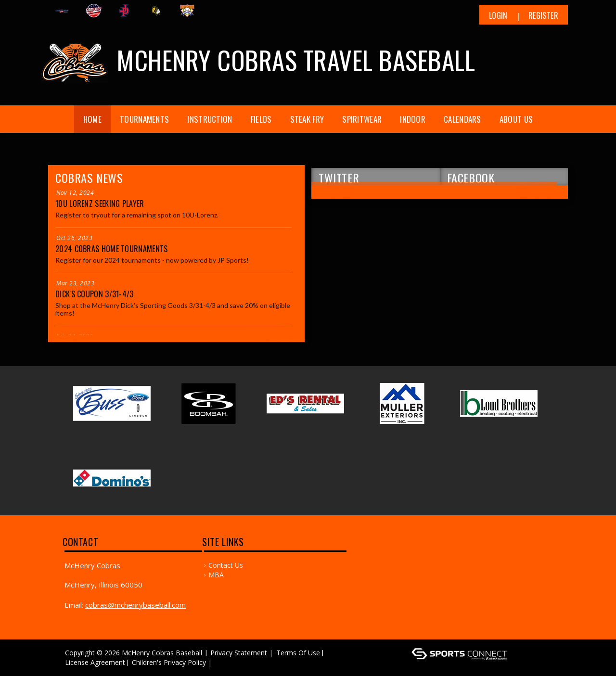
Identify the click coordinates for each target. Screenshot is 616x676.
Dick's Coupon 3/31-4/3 (95, 294)
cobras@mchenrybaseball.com (135, 605)
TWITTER (339, 177)
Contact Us (226, 565)
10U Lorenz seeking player (100, 204)
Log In (228, 662)
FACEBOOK (471, 177)
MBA (216, 575)
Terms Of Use (298, 653)
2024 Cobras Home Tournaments (111, 249)
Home (92, 119)
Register (543, 15)
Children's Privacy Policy (169, 662)
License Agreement (95, 662)
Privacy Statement (239, 653)
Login (498, 15)
